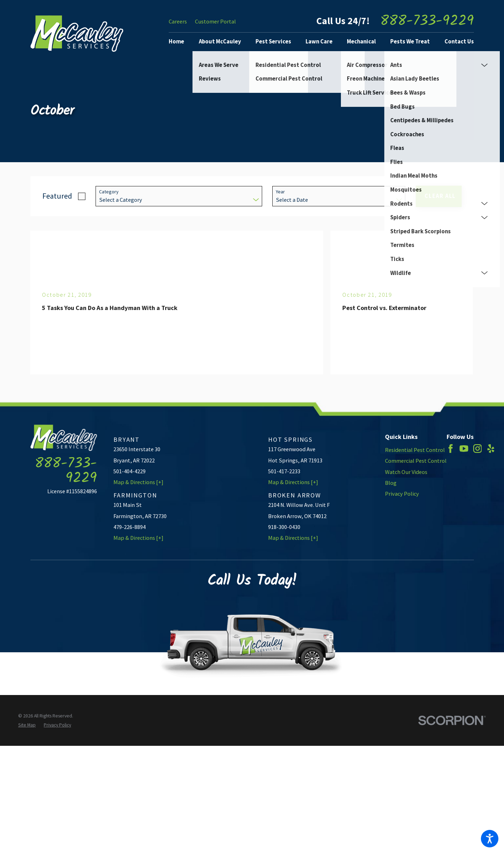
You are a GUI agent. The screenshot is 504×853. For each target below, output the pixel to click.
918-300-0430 (284, 527)
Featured (57, 196)
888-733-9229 (427, 22)
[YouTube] (464, 449)
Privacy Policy (402, 494)
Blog (391, 483)
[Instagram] (478, 449)
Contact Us (459, 42)
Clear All (440, 196)
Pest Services (273, 42)
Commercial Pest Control (416, 461)
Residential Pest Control (415, 450)
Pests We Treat (410, 42)
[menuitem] (179, 42)
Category (109, 192)
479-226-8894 (129, 527)
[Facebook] (451, 449)
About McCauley (220, 42)
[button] (490, 839)
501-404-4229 (129, 471)
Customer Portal (215, 22)
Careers (178, 22)
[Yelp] (491, 449)
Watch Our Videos (406, 472)
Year (280, 192)
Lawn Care (319, 42)
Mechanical (361, 42)
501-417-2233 (284, 471)
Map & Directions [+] (138, 482)
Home (176, 42)
